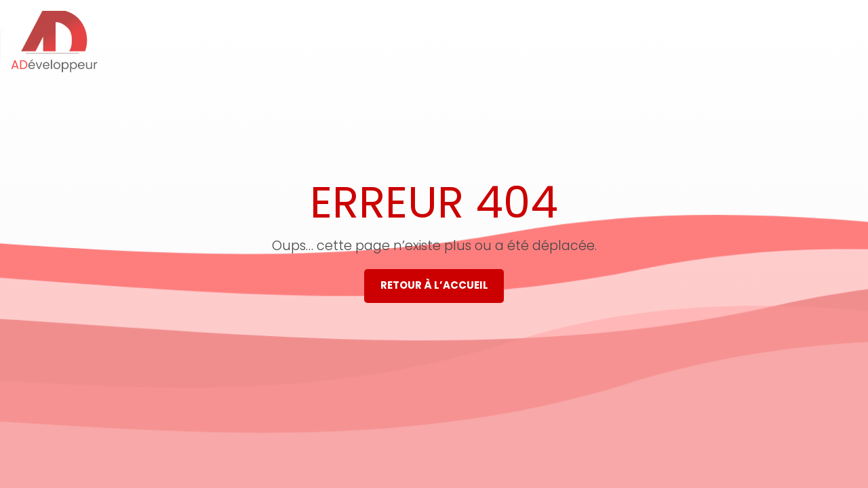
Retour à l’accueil (434, 285)
